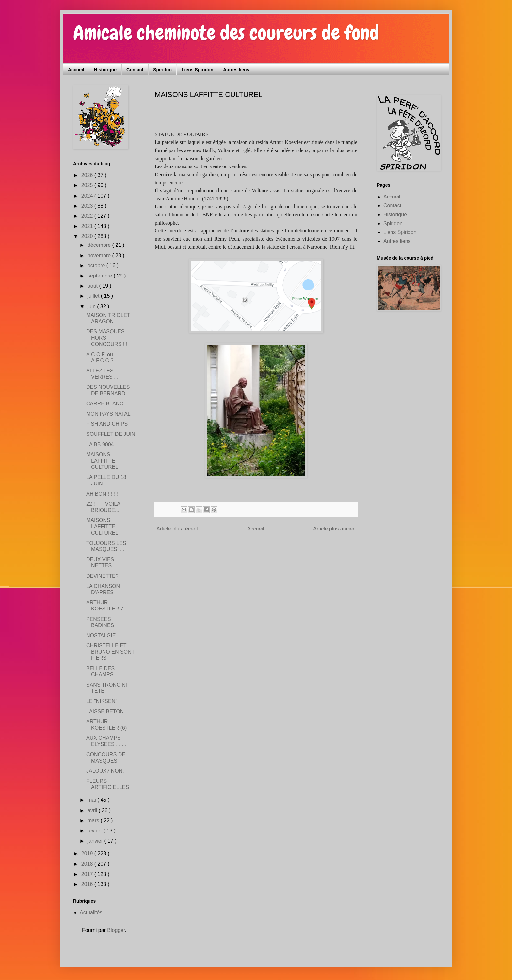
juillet (94, 296)
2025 (88, 185)
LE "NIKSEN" (102, 701)
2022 (88, 216)
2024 (88, 196)
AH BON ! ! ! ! (102, 494)
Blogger (116, 930)
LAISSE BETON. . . (109, 711)
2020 (88, 236)
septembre (101, 276)
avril (93, 810)
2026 (88, 175)
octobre (97, 266)
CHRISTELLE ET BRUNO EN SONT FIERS (110, 652)
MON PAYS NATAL (108, 414)
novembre (100, 255)
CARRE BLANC (105, 404)
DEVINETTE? (102, 576)
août (93, 286)
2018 (88, 864)
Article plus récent (177, 529)
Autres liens (236, 70)
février (96, 831)
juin (92, 306)
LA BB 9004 (100, 444)
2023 (88, 206)
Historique (105, 70)
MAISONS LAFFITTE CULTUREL (102, 461)
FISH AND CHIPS (107, 424)
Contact (135, 70)
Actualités (91, 913)
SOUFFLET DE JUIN (111, 434)
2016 (88, 884)
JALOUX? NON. (105, 771)
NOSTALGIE (101, 635)
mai (92, 800)
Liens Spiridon (197, 70)
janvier (96, 841)
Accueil (76, 70)
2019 (88, 854)
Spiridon (162, 70)
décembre (100, 245)
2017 (88, 874)
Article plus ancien (334, 529)
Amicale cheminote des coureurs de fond (226, 33)
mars (94, 821)
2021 (88, 226)
